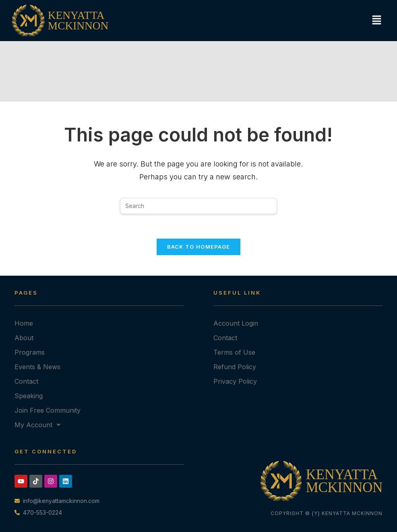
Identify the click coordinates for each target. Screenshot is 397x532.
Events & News (37, 367)
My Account (40, 425)
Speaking (29, 396)
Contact (26, 381)
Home (24, 323)
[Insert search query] (198, 206)
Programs (30, 352)
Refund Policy (235, 367)
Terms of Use (234, 352)
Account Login (236, 323)
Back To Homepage (199, 247)
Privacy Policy (235, 381)
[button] (376, 20)
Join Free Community (48, 410)
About (24, 338)
